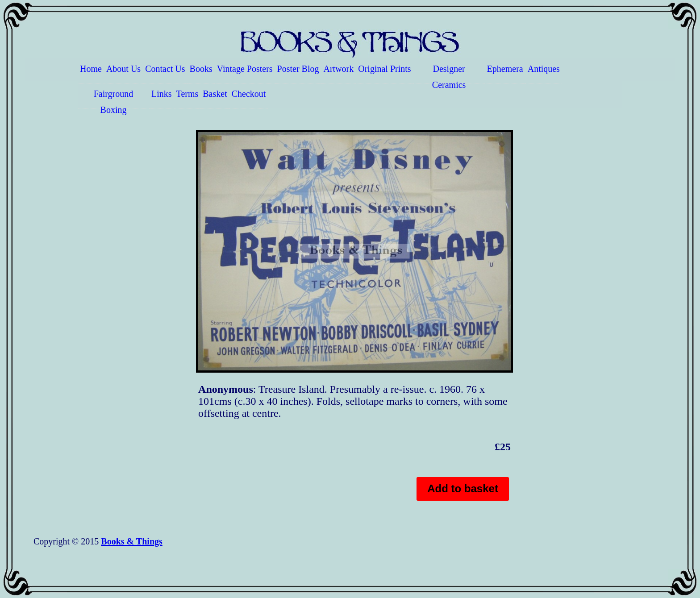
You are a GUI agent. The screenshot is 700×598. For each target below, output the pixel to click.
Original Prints (384, 69)
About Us (123, 69)
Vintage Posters (245, 69)
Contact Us (165, 69)
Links (162, 94)
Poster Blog (298, 69)
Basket (215, 94)
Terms (187, 94)
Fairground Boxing (114, 99)
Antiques (544, 69)
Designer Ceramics (449, 74)
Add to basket (463, 488)
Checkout (249, 94)
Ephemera (505, 69)
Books (201, 69)
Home (91, 69)
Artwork (339, 69)
